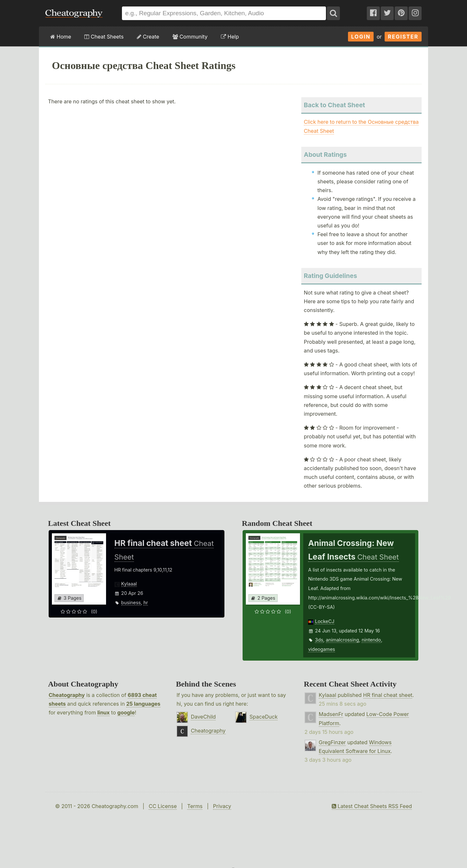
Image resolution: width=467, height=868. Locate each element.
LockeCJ (325, 621)
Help (230, 37)
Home (61, 37)
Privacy (222, 806)
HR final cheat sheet (388, 695)
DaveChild (203, 717)
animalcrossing (342, 640)
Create (148, 37)
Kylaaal (129, 584)
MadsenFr (331, 714)
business (131, 602)
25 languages (143, 704)
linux (103, 712)
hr (146, 602)
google (126, 712)
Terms (195, 806)
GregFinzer (332, 742)
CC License (163, 806)
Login (361, 37)
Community (190, 37)
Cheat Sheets (104, 37)
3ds (319, 640)
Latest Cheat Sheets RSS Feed (372, 806)
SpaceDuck (263, 717)
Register (403, 37)
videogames (322, 649)
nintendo (371, 640)
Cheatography (67, 695)
